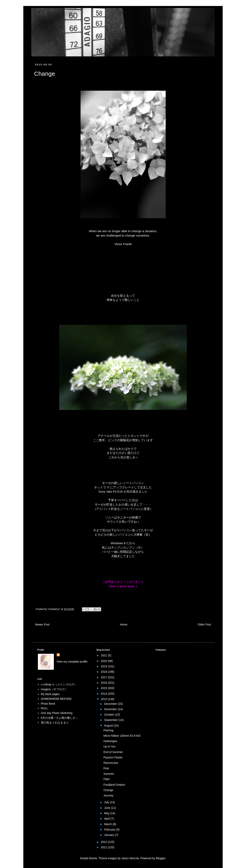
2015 (104, 688)
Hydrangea (110, 741)
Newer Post (42, 624)
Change (108, 790)
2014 (104, 694)
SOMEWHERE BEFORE (56, 699)
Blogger (161, 858)
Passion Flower (113, 757)
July (107, 802)
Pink (106, 768)
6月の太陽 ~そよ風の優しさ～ (60, 718)
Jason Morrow (130, 858)
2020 (104, 661)
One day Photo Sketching (57, 713)
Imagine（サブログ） (54, 689)
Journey (108, 795)
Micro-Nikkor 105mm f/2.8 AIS (122, 736)
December (111, 704)
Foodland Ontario (114, 785)
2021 (104, 655)
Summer (109, 774)
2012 (104, 842)
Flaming (108, 730)
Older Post (204, 624)
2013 (104, 699)
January (109, 835)
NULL (44, 708)
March (108, 824)
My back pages (50, 694)
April (107, 819)
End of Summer (113, 752)
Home (123, 624)
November (111, 709)
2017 (104, 677)
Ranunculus (111, 763)
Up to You (110, 746)
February (110, 830)
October (109, 715)
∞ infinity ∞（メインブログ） (59, 684)
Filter (107, 779)
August (109, 726)
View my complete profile (72, 662)
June (107, 808)
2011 (104, 847)
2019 (104, 666)
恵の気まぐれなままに (55, 723)
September (111, 720)
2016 (104, 683)
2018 (104, 672)
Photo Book (48, 704)
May (107, 813)
